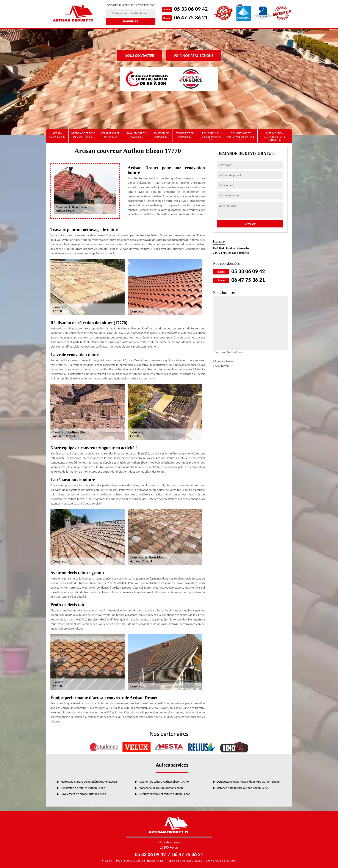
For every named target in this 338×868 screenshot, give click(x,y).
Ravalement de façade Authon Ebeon (83, 794)
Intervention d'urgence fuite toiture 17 (275, 136)
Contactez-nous (221, 861)
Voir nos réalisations (194, 56)
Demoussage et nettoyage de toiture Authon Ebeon (248, 782)
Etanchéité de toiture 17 (185, 135)
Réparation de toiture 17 (110, 135)
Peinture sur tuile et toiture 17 (210, 136)
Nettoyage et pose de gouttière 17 (83, 135)
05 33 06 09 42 (191, 9)
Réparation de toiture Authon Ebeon (83, 788)
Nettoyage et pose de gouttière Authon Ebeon (89, 782)
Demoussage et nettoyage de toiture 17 (241, 136)
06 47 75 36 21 (191, 17)
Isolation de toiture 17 (161, 135)
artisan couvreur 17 (57, 135)
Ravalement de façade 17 (136, 135)
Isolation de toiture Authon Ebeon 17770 (164, 782)
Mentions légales (185, 861)
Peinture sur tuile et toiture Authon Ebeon (165, 794)
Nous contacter (139, 56)
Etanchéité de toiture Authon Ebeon (161, 788)
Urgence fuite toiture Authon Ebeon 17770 (243, 788)
